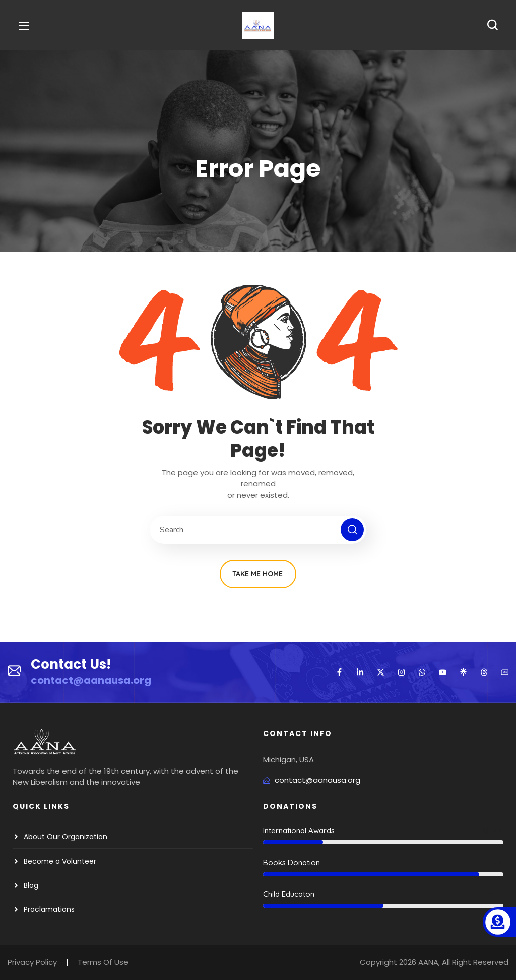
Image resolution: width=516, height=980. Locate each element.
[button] (492, 25)
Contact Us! (71, 664)
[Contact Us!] (14, 672)
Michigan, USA (288, 759)
